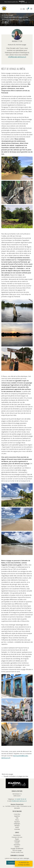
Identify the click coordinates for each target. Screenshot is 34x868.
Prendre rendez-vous (17, 852)
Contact (17, 843)
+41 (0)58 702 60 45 (20, 799)
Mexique (17, 826)
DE (21, 9)
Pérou (17, 820)
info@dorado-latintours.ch (17, 57)
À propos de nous (17, 837)
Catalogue (17, 841)
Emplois (17, 847)
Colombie (17, 829)
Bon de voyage (17, 850)
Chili (17, 818)
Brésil (17, 827)
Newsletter (17, 845)
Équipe (17, 839)
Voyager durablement (17, 848)
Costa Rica (17, 814)
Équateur (17, 822)
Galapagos (17, 824)
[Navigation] (31, 9)
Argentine (17, 816)
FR (24, 9)
